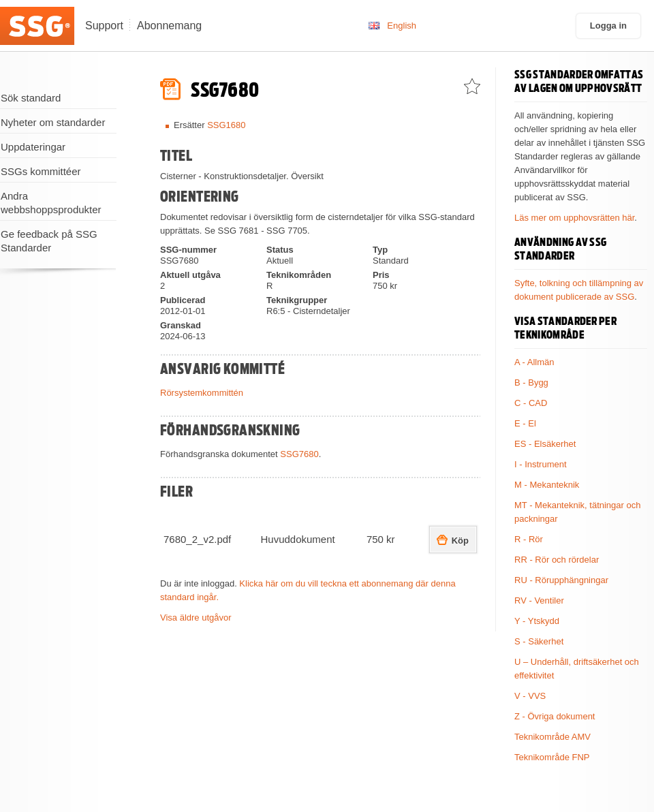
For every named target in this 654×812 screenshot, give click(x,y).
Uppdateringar (33, 147)
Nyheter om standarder (53, 122)
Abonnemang (169, 26)
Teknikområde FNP (552, 757)
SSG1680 (226, 125)
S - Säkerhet (539, 641)
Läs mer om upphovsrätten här (574, 218)
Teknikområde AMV (552, 737)
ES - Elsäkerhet (545, 444)
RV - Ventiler (539, 600)
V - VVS (530, 696)
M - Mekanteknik (547, 485)
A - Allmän (534, 362)
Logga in (608, 26)
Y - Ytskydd (537, 621)
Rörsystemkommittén (202, 393)
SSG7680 (299, 454)
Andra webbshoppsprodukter (51, 203)
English (402, 26)
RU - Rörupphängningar (561, 580)
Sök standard (31, 98)
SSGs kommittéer (41, 171)
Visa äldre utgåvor (196, 618)
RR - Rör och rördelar (557, 560)
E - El (525, 423)
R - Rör (529, 539)
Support (104, 26)
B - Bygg (531, 382)
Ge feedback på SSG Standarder (49, 241)
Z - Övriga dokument (555, 716)
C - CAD (531, 403)
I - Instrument (541, 464)
